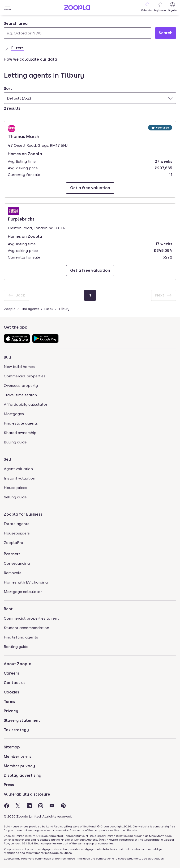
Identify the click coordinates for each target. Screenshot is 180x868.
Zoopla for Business (23, 514)
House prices (15, 488)
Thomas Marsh (24, 136)
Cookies (11, 692)
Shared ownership (20, 433)
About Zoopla (18, 664)
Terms (9, 702)
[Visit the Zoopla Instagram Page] (41, 806)
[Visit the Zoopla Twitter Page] (18, 806)
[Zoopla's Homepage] (77, 9)
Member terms (18, 757)
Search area (16, 23)
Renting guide (16, 647)
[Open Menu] (8, 8)
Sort (8, 89)
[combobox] (77, 30)
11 (171, 175)
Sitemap (12, 747)
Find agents (30, 309)
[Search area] (77, 33)
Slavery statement (22, 720)
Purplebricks (21, 219)
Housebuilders (17, 533)
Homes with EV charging (26, 582)
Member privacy (19, 766)
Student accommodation (26, 628)
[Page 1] (90, 295)
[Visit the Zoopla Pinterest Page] (63, 806)
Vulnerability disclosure (27, 794)
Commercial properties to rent (31, 618)
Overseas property (21, 386)
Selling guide (15, 497)
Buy (7, 357)
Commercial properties (25, 376)
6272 (167, 257)
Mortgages (14, 414)
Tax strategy (16, 730)
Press (9, 785)
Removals (13, 573)
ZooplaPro (13, 543)
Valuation (147, 7)
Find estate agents (21, 423)
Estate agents (17, 524)
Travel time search (20, 395)
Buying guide (15, 442)
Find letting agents (21, 637)
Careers (11, 673)
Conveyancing (17, 563)
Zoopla (10, 309)
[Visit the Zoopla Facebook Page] (7, 806)
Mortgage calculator (23, 592)
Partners (12, 554)
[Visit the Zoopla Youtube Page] (52, 806)
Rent (8, 609)
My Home (160, 7)
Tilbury (64, 309)
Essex (49, 309)
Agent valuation (18, 469)
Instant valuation (19, 478)
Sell (8, 459)
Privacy (11, 711)
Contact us (15, 683)
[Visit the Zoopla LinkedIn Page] (29, 806)
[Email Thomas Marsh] (90, 188)
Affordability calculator (26, 404)
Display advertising (23, 775)
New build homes (19, 367)
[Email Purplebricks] (90, 271)
